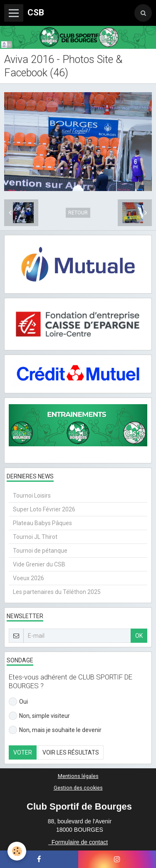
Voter (23, 752)
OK (139, 636)
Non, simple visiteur (39, 716)
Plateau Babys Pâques (42, 523)
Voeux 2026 (28, 578)
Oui (18, 702)
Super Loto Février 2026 (44, 509)
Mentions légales (78, 776)
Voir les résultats (71, 752)
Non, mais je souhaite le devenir (55, 730)
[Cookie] (17, 851)
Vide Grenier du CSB (39, 564)
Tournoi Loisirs (32, 496)
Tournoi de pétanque (40, 551)
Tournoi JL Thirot (35, 537)
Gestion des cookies (78, 788)
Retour (78, 213)
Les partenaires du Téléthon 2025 (57, 592)
